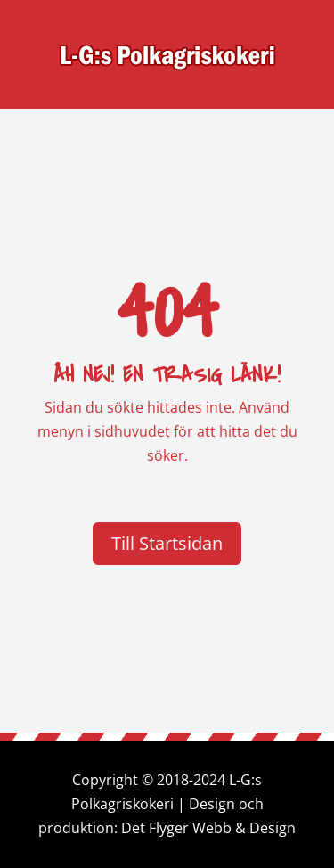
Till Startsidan (167, 543)
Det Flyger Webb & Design (208, 828)
